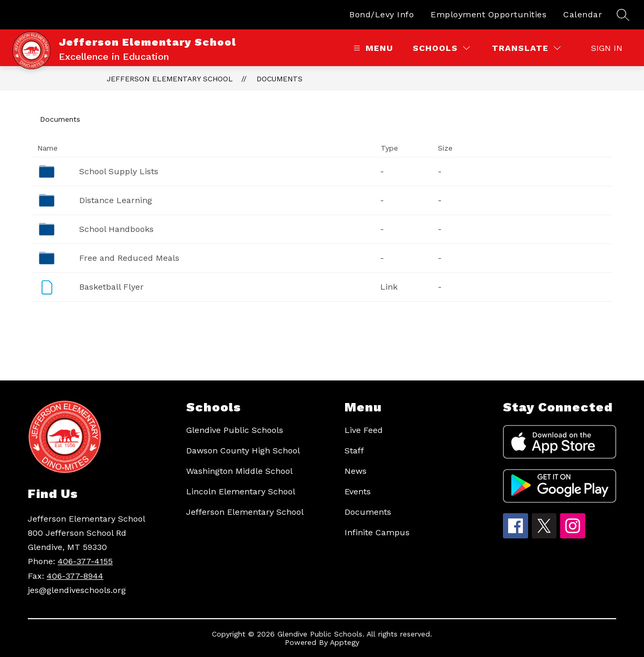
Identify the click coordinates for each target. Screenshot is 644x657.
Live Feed (364, 430)
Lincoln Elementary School (241, 491)
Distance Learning (116, 200)
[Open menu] (372, 48)
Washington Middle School (239, 471)
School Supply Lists (119, 171)
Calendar (583, 14)
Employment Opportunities (489, 14)
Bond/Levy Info (382, 14)
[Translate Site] (526, 48)
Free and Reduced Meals (129, 258)
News (356, 471)
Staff (354, 451)
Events (358, 491)
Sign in (607, 48)
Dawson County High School (243, 451)
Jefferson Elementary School (170, 79)
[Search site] (623, 15)
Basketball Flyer (111, 287)
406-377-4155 (85, 561)
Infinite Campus (377, 532)
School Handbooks (116, 229)
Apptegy (345, 642)
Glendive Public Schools (235, 430)
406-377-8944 (75, 576)
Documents (280, 79)
